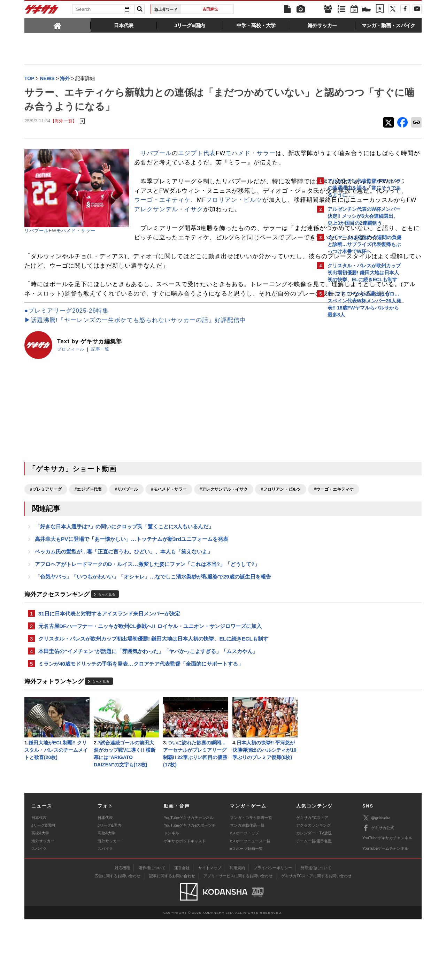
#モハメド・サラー (169, 527)
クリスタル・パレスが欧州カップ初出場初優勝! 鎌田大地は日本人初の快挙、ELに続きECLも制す (153, 695)
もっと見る (107, 649)
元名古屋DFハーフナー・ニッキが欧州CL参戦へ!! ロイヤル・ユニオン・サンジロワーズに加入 (150, 682)
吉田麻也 (210, 9)
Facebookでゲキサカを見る (357, 441)
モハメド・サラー (76, 231)
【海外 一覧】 (64, 122)
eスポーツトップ (244, 894)
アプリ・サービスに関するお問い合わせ (238, 936)
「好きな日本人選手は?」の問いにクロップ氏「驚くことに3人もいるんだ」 (124, 578)
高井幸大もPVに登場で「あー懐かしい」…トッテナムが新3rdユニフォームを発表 (132, 591)
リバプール (37, 231)
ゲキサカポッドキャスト (185, 902)
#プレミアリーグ (46, 527)
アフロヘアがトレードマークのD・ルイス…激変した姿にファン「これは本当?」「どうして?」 (147, 617)
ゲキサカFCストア (312, 878)
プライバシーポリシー (273, 928)
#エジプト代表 (88, 527)
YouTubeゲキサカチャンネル (189, 878)
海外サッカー (43, 902)
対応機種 (122, 928)
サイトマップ (210, 928)
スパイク (39, 910)
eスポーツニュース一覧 (250, 902)
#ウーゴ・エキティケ (103, 539)
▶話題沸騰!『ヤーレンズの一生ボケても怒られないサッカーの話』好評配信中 (135, 358)
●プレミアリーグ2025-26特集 (67, 349)
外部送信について (316, 928)
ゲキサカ (42, 11)
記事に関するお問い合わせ (172, 936)
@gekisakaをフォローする (356, 427)
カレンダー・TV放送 (314, 894)
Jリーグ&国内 (43, 886)
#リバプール (126, 527)
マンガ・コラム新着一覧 (251, 878)
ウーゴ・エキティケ (241, 219)
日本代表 (39, 878)
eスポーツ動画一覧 (246, 910)
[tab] (57, 25)
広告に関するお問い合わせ (117, 936)
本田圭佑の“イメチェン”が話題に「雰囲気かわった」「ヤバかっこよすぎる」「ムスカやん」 (148, 708)
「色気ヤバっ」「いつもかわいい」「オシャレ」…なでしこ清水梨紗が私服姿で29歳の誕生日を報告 (153, 631)
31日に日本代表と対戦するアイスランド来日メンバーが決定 (109, 668)
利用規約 (237, 928)
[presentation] (57, 25)
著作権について (152, 928)
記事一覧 (100, 387)
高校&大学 (40, 894)
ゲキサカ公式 (378, 889)
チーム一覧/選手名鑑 (314, 902)
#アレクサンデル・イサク (224, 527)
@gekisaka (376, 879)
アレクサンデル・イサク (203, 238)
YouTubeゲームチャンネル (385, 909)
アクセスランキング (313, 886)
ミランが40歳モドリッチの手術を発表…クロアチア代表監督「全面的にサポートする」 (141, 721)
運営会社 (182, 928)
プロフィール (71, 387)
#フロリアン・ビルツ (50, 539)
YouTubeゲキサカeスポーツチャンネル (190, 890)
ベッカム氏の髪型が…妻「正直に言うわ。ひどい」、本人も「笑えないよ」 (124, 604)
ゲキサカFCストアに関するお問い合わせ (316, 936)
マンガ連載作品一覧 (247, 886)
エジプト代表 (197, 154)
